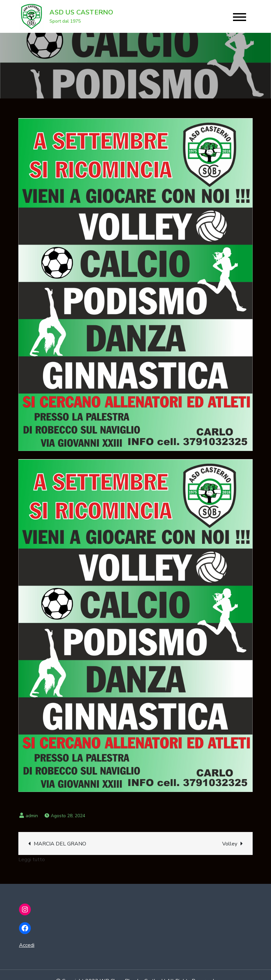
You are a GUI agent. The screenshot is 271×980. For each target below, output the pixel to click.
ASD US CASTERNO (81, 12)
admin (32, 816)
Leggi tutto (32, 860)
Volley (230, 844)
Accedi (27, 945)
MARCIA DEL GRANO (60, 844)
